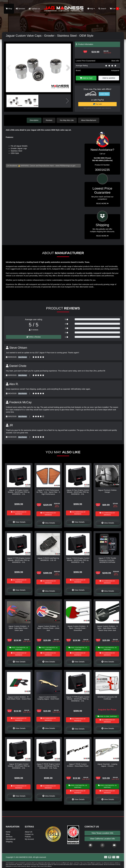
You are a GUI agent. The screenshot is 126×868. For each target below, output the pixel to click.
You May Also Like (67, 120)
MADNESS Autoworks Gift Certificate (107, 698)
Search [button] (102, 9)
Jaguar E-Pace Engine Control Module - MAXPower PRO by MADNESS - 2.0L (78, 492)
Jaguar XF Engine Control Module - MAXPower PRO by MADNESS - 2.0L (19, 492)
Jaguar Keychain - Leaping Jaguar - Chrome (107, 765)
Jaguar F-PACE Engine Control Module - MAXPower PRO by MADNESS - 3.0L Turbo (48, 766)
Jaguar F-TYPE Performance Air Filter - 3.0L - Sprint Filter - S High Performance (48, 492)
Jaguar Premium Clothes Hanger (107, 491)
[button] (68, 68)
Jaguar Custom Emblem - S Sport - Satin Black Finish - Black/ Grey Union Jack (107, 628)
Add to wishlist (109, 78)
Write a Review (34, 337)
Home (8, 832)
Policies (28, 837)
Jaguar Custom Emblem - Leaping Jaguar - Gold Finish (48, 698)
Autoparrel (115, 70)
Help (91, 9)
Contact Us (34, 9)
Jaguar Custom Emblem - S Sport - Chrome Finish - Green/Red (78, 628)
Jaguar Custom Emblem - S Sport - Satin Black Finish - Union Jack (19, 628)
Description (34, 120)
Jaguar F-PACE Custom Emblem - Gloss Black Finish (78, 765)
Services (20, 9)
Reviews (49, 120)
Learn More (104, 94)
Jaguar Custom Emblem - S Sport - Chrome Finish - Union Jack (48, 628)
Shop (9, 9)
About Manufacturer (89, 120)
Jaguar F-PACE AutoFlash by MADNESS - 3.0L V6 (48, 559)
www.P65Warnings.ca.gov (65, 166)
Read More (102, 203)
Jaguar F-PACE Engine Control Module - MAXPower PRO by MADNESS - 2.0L (78, 560)
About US (29, 832)
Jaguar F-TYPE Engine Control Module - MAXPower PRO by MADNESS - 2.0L (78, 699)
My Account (29, 839)
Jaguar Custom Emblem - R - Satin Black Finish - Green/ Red (19, 698)
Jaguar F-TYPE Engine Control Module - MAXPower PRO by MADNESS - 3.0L (19, 560)
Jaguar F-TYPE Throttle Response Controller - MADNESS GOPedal (107, 560)
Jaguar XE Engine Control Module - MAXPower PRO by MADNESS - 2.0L (19, 766)
